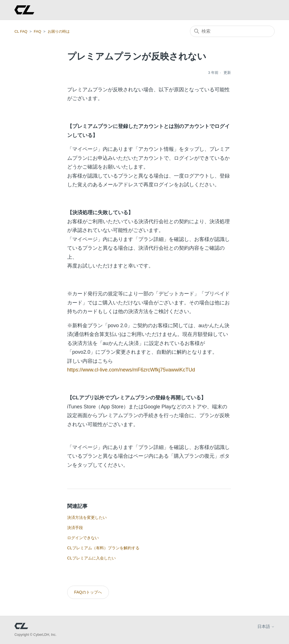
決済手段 (75, 528)
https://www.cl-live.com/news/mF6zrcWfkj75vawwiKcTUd (131, 370)
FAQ (38, 31)
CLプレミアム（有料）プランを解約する (103, 548)
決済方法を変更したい (87, 517)
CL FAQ (21, 31)
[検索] (232, 31)
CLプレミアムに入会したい (91, 558)
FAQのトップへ (88, 592)
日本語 (266, 626)
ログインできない (83, 538)
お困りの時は (59, 31)
